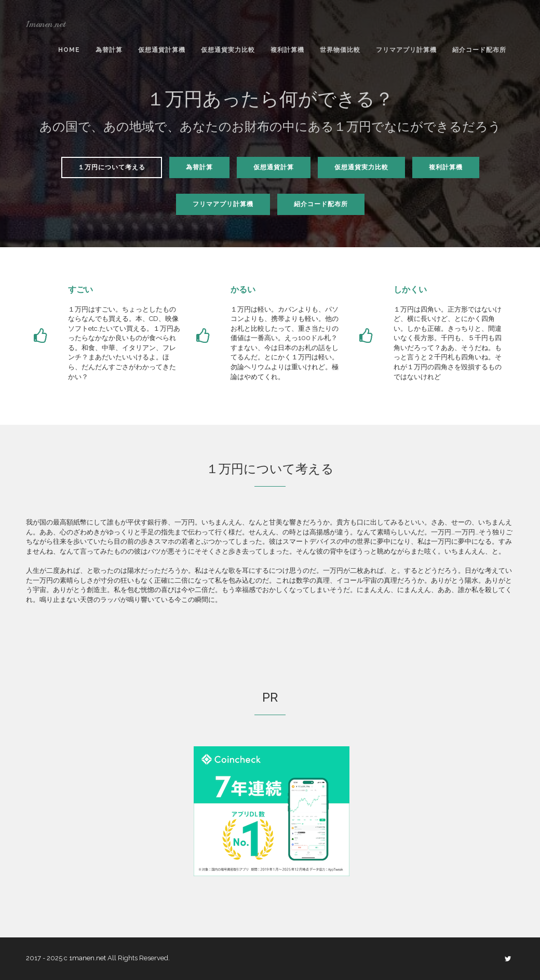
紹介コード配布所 (479, 50)
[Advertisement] (113, 819)
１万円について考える (112, 167)
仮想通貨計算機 (162, 50)
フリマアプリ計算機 (406, 50)
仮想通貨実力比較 (228, 50)
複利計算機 (287, 50)
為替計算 (109, 50)
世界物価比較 (340, 50)
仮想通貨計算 (274, 167)
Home (69, 50)
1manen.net (46, 24)
